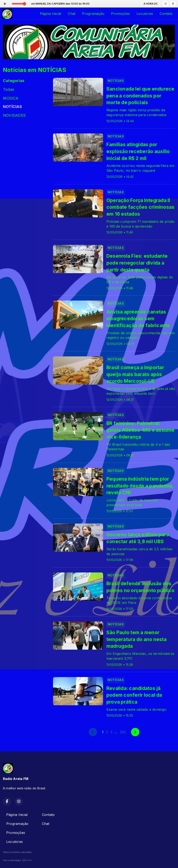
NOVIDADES (14, 115)
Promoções (120, 14)
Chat (72, 14)
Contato (166, 14)
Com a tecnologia (18, 860)
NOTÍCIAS (12, 106)
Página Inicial (50, 14)
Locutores (145, 14)
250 (123, 732)
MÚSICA (11, 98)
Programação (93, 14)
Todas (9, 89)
